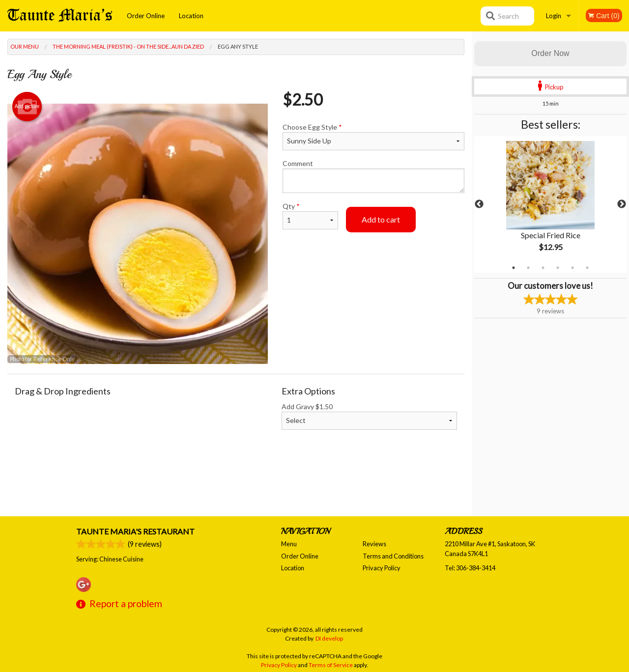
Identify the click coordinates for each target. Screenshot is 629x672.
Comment (373, 176)
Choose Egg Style (373, 137)
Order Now (550, 53)
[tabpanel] (550, 204)
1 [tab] (514, 268)
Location (191, 16)
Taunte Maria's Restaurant (135, 531)
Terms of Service (331, 665)
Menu (289, 544)
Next (622, 204)
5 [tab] (572, 268)
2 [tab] (528, 268)
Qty (310, 216)
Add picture (27, 107)
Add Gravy (370, 416)
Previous (479, 204)
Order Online (146, 16)
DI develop (329, 638)
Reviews (374, 544)
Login (554, 16)
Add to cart (381, 219)
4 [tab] (558, 268)
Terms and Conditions (393, 556)
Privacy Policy (382, 568)
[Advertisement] (236, 484)
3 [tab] (543, 268)
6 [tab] (587, 268)
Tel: (470, 568)
